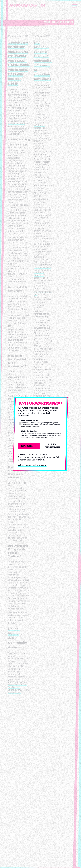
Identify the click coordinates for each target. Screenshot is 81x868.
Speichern (29, 446)
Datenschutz (26, 465)
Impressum (41, 465)
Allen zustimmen (52, 446)
